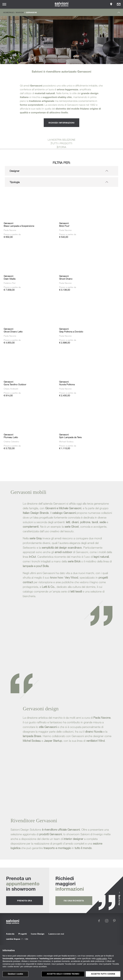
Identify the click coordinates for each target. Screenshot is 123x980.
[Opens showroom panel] (111, 4)
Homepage (8, 12)
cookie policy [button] (102, 959)
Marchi (20, 12)
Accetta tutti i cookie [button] (103, 974)
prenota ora (25, 901)
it (22, 939)
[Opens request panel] (119, 4)
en (27, 939)
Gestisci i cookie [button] (15, 974)
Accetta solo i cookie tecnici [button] (63, 974)
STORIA (62, 147)
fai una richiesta (74, 901)
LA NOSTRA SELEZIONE (61, 140)
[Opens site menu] (4, 4)
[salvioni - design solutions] (62, 4)
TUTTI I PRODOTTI (62, 143)
